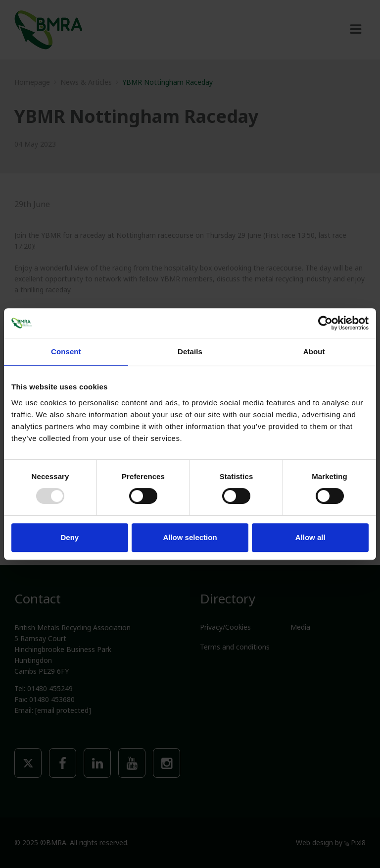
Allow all (310, 537)
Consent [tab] (66, 352)
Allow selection (190, 537)
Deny (70, 537)
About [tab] (314, 352)
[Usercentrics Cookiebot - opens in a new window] (325, 323)
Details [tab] (190, 352)
